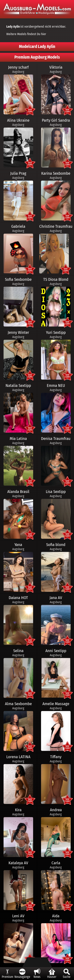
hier (44, 34)
